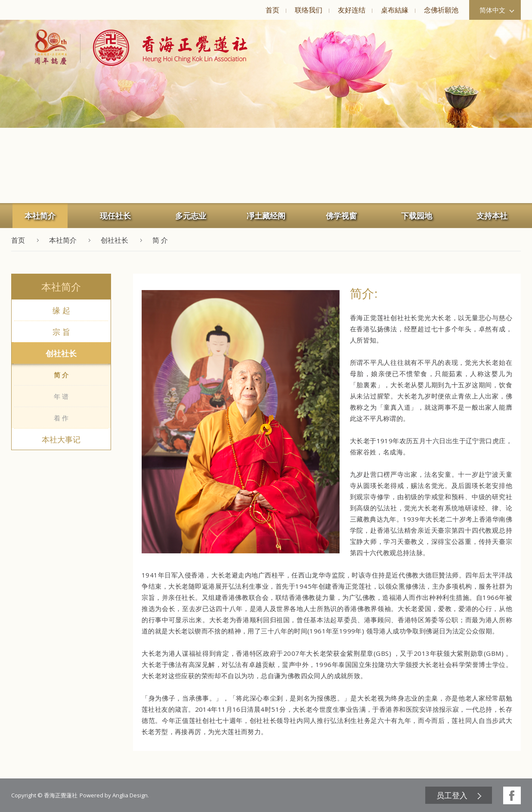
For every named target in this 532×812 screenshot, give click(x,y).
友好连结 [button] (352, 10)
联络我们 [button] (309, 10)
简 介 (61, 375)
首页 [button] (272, 10)
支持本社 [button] (492, 216)
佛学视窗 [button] (341, 216)
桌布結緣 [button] (395, 10)
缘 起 (61, 310)
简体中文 (497, 10)
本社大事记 (61, 439)
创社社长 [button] (114, 240)
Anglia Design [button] (130, 795)
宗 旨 (61, 332)
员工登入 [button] (452, 795)
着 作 (61, 418)
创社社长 (61, 353)
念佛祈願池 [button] (441, 10)
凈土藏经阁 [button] (266, 216)
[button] (164, 48)
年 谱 (61, 396)
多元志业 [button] (191, 216)
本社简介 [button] (40, 216)
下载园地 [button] (417, 216)
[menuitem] (272, 10)
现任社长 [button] (115, 216)
